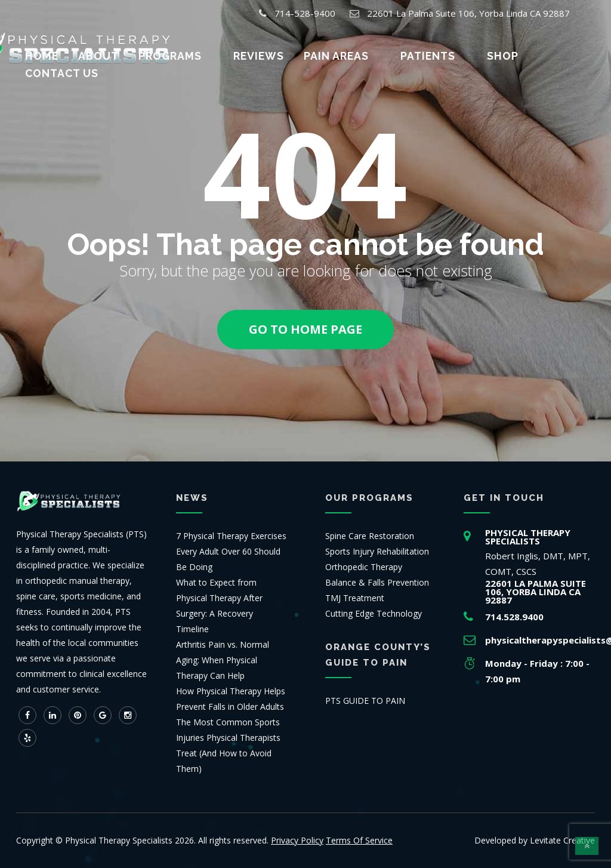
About (115, 54)
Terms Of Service (359, 840)
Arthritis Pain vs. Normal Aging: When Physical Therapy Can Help (223, 660)
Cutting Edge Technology (374, 613)
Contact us (536, 54)
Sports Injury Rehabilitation (377, 551)
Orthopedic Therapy (364, 567)
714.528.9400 (514, 617)
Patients (407, 54)
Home (66, 54)
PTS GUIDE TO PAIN (365, 701)
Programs (178, 54)
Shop (471, 54)
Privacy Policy (297, 840)
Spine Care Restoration (370, 536)
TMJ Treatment (355, 598)
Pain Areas (326, 54)
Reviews (256, 54)
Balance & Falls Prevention (377, 582)
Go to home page (305, 329)
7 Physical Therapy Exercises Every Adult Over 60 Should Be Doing (231, 551)
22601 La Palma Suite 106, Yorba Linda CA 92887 (468, 13)
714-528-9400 (305, 13)
